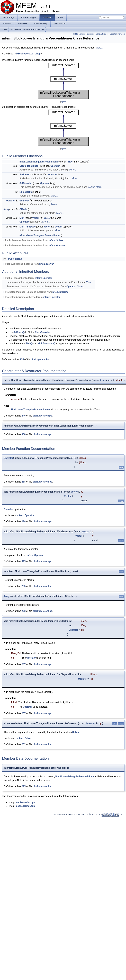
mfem (4, 29)
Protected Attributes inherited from (31, 297)
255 (24, 586)
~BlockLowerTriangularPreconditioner (40, 235)
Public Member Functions (83, 34)
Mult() (29, 344)
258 (24, 482)
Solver (91, 187)
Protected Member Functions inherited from (36, 292)
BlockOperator (43, 332)
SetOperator (26, 183)
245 (24, 416)
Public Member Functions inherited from (33, 240)
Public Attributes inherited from (28, 264)
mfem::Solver (56, 240)
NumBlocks (26, 192)
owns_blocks (15, 259)
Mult (22, 218)
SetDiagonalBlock (29, 166)
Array (70, 162)
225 (22, 360)
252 (24, 744)
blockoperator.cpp (42, 416)
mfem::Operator (57, 246)
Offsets (23, 209)
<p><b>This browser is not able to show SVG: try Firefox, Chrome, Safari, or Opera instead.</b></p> (63, 81)
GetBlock (24, 201)
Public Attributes (102, 34)
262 (24, 611)
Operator (55, 166)
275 (24, 786)
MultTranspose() (47, 344)
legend (63, 102)
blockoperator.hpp (28, 54)
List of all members (117, 34)
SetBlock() (19, 332)
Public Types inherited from (27, 278)
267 (24, 664)
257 (24, 713)
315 (24, 561)
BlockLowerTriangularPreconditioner (27, 29)
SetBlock (24, 175)
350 (24, 434)
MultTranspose (28, 227)
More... (99, 48)
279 (24, 521)
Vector (36, 218)
